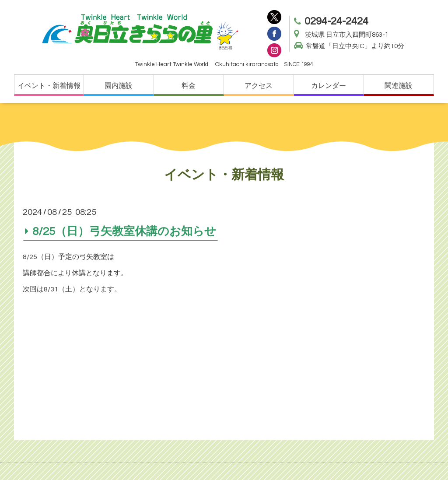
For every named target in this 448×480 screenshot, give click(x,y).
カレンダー (329, 86)
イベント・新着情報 (49, 86)
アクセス (259, 86)
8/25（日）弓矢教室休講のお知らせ (124, 231)
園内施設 (119, 86)
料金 (189, 86)
